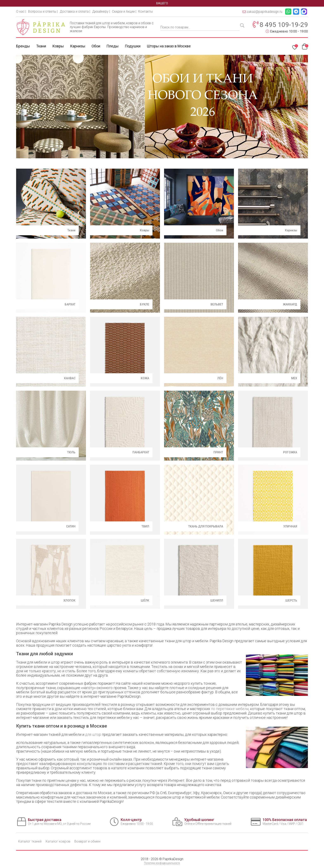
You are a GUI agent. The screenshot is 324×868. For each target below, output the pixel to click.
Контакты (145, 11)
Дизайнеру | (101, 11)
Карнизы (78, 46)
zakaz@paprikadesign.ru (262, 12)
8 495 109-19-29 (284, 25)
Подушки (133, 46)
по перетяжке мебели (230, 709)
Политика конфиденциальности (162, 863)
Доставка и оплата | (75, 11)
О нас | (21, 11)
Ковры (58, 46)
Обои (96, 46)
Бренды (23, 46)
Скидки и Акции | (124, 11)
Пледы (113, 46)
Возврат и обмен (87, 841)
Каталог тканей (30, 841)
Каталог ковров (58, 841)
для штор (93, 734)
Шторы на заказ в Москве (169, 46)
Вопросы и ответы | (43, 11)
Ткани (41, 46)
